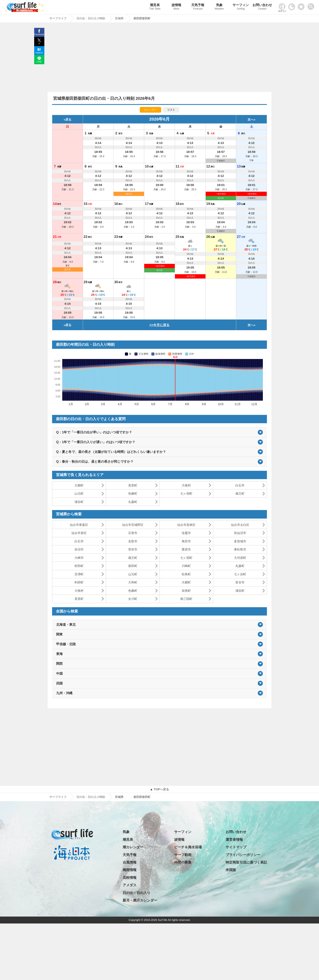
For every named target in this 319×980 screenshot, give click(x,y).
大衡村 (186, 485)
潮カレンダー (133, 847)
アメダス (130, 885)
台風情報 (130, 862)
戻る (68, 119)
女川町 (133, 599)
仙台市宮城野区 (133, 525)
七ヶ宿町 (186, 493)
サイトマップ (236, 847)
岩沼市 (79, 549)
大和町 (133, 582)
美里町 (133, 485)
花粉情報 (130, 878)
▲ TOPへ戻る (159, 789)
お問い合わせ (262, 7)
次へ (251, 119)
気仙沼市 (240, 533)
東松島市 (240, 549)
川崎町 (186, 566)
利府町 (79, 582)
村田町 (79, 566)
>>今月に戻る (160, 325)
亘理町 (79, 574)
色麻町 (133, 493)
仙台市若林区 (186, 525)
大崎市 (79, 558)
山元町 (79, 493)
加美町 (186, 591)
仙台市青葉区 (79, 525)
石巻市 (133, 533)
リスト (171, 110)
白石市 (240, 485)
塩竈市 (186, 533)
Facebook (39, 34)
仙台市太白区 (240, 525)
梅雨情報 (130, 870)
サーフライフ (58, 797)
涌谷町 (79, 502)
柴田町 (133, 566)
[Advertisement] (159, 58)
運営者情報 (234, 840)
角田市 (186, 541)
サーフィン (241, 7)
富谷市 (240, 582)
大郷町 (79, 485)
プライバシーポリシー (243, 855)
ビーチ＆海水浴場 (188, 847)
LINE (39, 62)
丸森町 (133, 502)
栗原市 (186, 549)
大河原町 (240, 558)
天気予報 (198, 7)
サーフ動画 (183, 855)
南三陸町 (186, 599)
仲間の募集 (183, 862)
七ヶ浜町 (240, 574)
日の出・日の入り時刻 (91, 797)
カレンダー (150, 110)
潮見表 (155, 7)
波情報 (176, 7)
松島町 (186, 574)
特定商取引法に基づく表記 (246, 862)
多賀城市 (240, 541)
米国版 (231, 870)
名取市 (133, 541)
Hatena (39, 53)
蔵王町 (240, 493)
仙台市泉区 (79, 533)
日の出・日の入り (137, 893)
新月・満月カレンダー (140, 900)
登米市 (133, 549)
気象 (219, 7)
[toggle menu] (312, 5)
